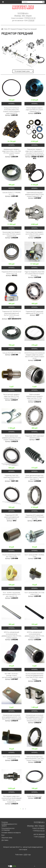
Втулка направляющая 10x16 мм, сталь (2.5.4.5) (11, 556)
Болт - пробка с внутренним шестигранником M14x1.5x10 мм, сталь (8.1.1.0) (12, 594)
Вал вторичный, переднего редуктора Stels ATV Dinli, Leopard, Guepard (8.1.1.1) (12, 396)
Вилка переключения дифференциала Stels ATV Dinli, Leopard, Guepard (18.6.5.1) (11, 438)
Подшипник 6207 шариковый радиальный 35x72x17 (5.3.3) (34, 312)
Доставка (5, 840)
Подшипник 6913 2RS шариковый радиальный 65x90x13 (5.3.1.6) (12, 517)
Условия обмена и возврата (11, 833)
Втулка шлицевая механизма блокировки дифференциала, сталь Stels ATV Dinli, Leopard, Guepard (35, 676)
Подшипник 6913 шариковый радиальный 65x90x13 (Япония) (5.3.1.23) (35, 517)
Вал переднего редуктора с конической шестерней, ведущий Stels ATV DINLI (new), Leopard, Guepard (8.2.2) (11, 799)
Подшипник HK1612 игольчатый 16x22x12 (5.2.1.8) (11, 273)
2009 (25, 855)
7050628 (31, 21)
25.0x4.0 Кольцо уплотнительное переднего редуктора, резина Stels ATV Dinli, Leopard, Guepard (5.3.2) (34, 356)
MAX (24, 16)
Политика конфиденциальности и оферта (9, 824)
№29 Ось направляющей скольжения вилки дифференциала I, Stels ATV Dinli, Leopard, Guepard (35, 635)
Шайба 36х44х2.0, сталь (34, 796)
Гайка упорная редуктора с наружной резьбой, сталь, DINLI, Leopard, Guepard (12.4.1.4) (35, 759)
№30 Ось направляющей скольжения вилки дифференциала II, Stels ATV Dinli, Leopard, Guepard (11, 635)
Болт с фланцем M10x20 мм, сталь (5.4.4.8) (12, 758)
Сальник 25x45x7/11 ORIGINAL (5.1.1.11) (12, 193)
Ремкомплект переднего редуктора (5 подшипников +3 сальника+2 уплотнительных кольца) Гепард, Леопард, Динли (34, 152)
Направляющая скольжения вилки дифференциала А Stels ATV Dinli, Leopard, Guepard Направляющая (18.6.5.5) (35, 718)
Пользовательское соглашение (8, 829)
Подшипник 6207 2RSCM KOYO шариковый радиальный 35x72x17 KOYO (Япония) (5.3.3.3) (12, 314)
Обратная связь (7, 838)
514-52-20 (32, 18)
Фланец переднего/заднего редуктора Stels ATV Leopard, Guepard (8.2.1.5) (35, 110)
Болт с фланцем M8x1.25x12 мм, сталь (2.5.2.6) (35, 593)
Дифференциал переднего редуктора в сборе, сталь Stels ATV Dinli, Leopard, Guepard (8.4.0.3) (12, 152)
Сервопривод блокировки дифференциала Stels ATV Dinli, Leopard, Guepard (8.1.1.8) (34, 194)
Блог (3, 835)
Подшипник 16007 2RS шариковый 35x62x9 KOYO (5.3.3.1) (12, 477)
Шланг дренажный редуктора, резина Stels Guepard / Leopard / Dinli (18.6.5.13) (34, 477)
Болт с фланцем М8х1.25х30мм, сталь (34, 556)
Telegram (29, 16)
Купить (12, 104)
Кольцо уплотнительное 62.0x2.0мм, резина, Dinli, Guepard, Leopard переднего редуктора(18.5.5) (11, 111)
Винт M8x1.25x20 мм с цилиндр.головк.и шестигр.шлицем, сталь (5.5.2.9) (12, 676)
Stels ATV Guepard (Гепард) (13, 29)
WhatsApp (18, 16)
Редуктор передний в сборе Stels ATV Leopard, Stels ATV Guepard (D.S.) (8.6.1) (35, 274)
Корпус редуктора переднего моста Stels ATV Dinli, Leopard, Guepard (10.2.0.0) (35, 234)
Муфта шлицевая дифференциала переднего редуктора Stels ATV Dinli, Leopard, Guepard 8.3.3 (35, 397)
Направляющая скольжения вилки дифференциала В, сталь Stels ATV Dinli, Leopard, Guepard (12, 717)
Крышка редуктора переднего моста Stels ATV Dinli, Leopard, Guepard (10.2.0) (12, 234)
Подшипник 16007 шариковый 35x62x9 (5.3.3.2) (34, 437)
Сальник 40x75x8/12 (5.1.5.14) (12, 353)
